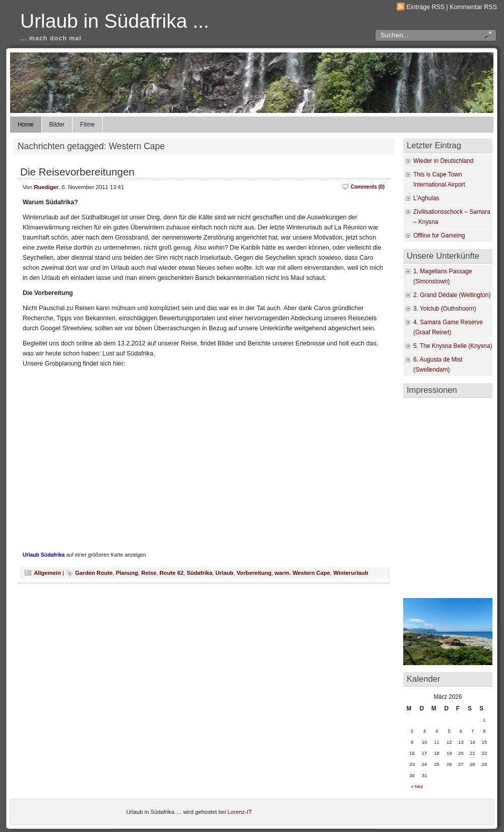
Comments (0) (368, 187)
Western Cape (311, 573)
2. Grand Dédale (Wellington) (452, 295)
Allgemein (47, 573)
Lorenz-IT (240, 812)
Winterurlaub (351, 573)
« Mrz (417, 786)
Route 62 (171, 573)
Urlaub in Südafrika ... (115, 21)
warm (282, 573)
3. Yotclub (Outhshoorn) (445, 309)
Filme (87, 125)
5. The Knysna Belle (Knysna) (453, 346)
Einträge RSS (426, 7)
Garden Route (94, 573)
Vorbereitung (254, 573)
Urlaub (225, 573)
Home (26, 125)
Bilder (57, 125)
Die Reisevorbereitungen (77, 172)
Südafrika (199, 573)
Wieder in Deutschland (443, 161)
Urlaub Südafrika (44, 555)
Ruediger (47, 187)
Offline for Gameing (439, 235)
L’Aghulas (426, 198)
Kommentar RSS (473, 7)
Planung (127, 573)
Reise (149, 573)
